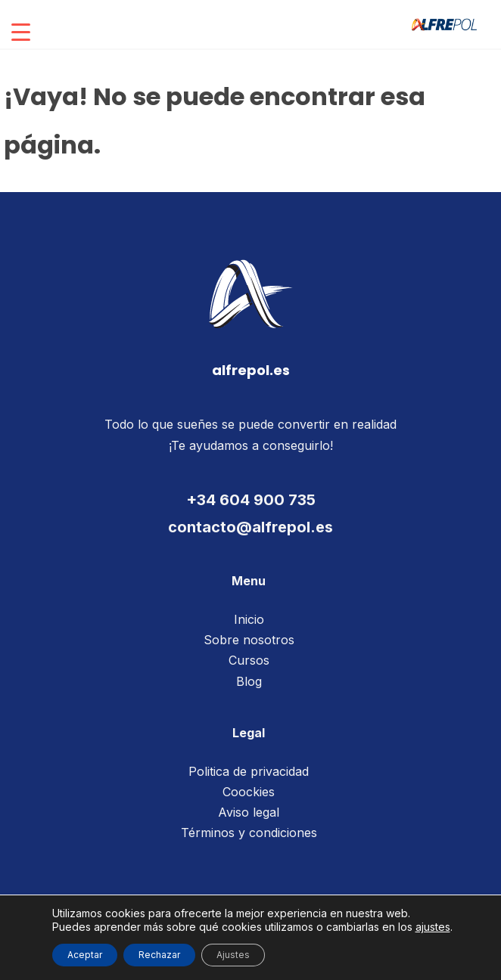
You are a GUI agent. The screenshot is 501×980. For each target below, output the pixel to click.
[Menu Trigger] (21, 32)
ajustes (433, 927)
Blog (249, 681)
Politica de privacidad (249, 771)
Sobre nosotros (249, 640)
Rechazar (159, 955)
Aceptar (85, 955)
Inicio (249, 619)
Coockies (249, 792)
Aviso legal (249, 812)
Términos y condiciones (249, 833)
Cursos (249, 660)
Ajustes (233, 955)
